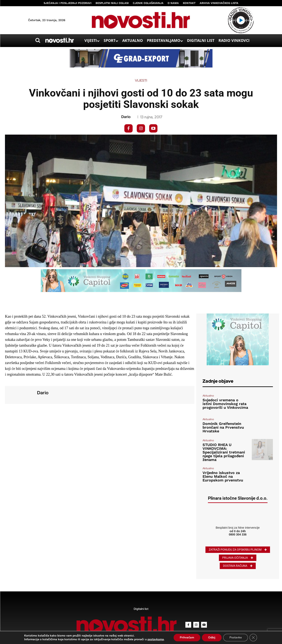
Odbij (212, 637)
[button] (38, 40)
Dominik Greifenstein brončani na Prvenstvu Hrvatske (223, 427)
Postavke (236, 637)
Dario (126, 117)
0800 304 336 (238, 534)
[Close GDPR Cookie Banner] (253, 638)
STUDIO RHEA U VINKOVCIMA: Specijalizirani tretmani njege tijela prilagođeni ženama (224, 452)
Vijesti (141, 81)
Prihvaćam (187, 637)
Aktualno (208, 396)
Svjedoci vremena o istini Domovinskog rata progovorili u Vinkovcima (225, 404)
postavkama (156, 639)
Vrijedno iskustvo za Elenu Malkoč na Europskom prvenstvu (223, 476)
